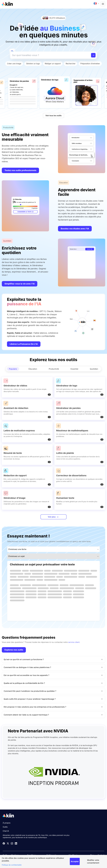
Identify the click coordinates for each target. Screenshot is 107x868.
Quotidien (94, 369)
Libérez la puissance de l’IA (24, 344)
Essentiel (74, 369)
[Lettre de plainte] (80, 455)
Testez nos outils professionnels (20, 170)
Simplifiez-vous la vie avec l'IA (20, 284)
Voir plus (53, 517)
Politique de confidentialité (12, 865)
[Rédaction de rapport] (27, 477)
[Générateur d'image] (27, 499)
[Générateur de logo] (80, 387)
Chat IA (6, 831)
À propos (7, 823)
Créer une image (14, 64)
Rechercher (71, 64)
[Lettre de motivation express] (27, 432)
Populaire (13, 369)
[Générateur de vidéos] (27, 387)
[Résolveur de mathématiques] (80, 432)
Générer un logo (33, 64)
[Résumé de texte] (27, 455)
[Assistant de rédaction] (27, 410)
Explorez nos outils (14, 650)
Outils (5, 827)
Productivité (54, 369)
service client (74, 642)
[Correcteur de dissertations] (80, 477)
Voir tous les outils (53, 116)
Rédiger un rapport (53, 64)
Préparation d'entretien (90, 64)
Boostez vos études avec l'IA (75, 229)
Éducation (33, 369)
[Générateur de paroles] (80, 410)
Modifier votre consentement (93, 861)
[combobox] (96, 3)
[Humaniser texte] (80, 499)
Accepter (75, 861)
